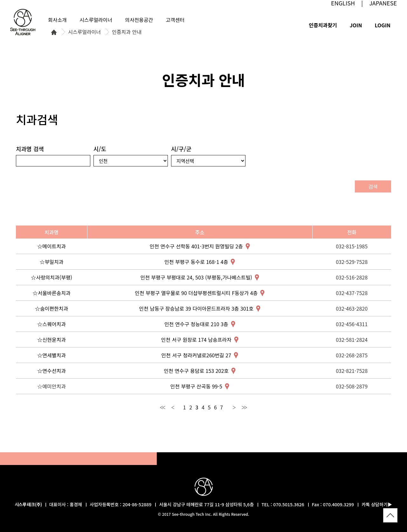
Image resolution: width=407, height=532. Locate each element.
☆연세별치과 (52, 355)
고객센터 (175, 20)
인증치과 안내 (127, 32)
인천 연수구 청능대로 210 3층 (196, 324)
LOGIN (383, 25)
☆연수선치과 (52, 371)
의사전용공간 (139, 20)
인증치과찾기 (323, 25)
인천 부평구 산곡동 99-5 (196, 386)
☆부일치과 (52, 262)
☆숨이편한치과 (52, 308)
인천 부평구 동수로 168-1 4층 (196, 262)
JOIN (356, 25)
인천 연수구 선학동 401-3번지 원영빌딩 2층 (196, 246)
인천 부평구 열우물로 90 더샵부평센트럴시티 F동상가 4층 (196, 293)
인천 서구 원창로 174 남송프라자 (196, 340)
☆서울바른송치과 (52, 293)
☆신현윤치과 (52, 340)
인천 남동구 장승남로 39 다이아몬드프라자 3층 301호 (196, 308)
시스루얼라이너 (84, 32)
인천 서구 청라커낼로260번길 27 (196, 355)
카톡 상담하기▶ (377, 504)
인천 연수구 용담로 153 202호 (196, 371)
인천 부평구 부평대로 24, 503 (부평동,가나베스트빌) (196, 277)
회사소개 (57, 20)
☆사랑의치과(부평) (52, 277)
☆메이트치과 (52, 246)
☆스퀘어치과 (52, 324)
